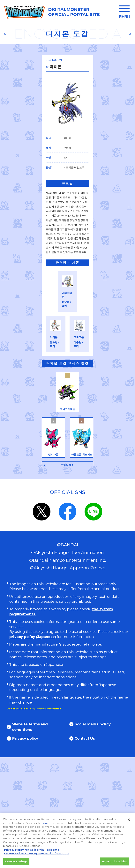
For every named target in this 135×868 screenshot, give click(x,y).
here (45, 825)
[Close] (129, 822)
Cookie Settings (16, 863)
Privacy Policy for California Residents (32, 852)
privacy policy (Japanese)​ (33, 747)
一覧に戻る (68, 575)
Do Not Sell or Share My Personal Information (37, 855)
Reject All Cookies (115, 863)
